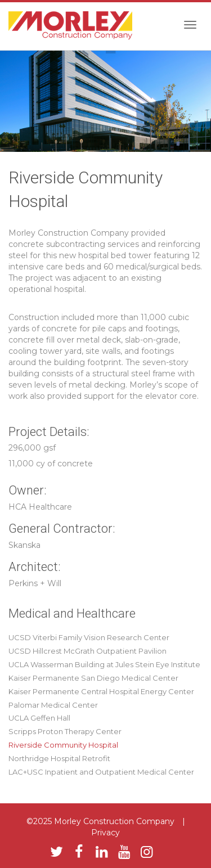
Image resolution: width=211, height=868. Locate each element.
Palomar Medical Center (53, 705)
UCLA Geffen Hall (39, 718)
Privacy (105, 833)
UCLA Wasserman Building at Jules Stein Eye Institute (104, 664)
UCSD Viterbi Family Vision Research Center (89, 637)
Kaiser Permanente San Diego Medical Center (93, 678)
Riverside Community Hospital (63, 745)
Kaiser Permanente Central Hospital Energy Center (101, 691)
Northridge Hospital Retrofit (59, 758)
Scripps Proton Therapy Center (65, 731)
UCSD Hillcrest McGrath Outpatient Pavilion (87, 651)
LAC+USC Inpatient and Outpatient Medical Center (101, 772)
